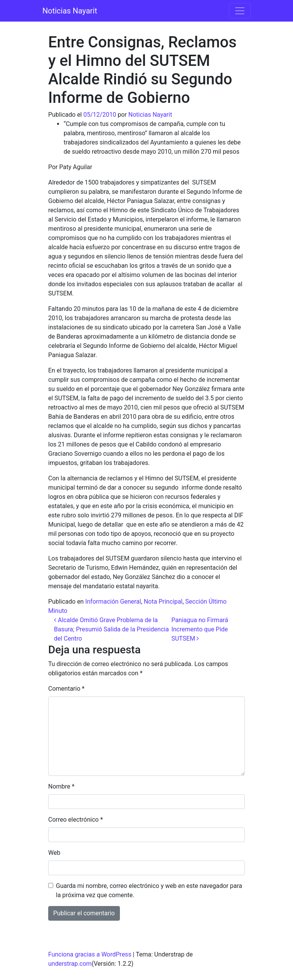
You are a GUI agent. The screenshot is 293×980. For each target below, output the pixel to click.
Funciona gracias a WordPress (90, 954)
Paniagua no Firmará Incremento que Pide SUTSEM (200, 629)
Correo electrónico (76, 820)
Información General (113, 602)
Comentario (66, 689)
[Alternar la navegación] (240, 11)
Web (54, 853)
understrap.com (70, 964)
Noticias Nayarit (70, 11)
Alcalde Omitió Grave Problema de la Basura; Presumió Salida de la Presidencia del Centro (111, 629)
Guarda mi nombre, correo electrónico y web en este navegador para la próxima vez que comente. (149, 890)
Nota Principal (163, 602)
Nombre (61, 786)
